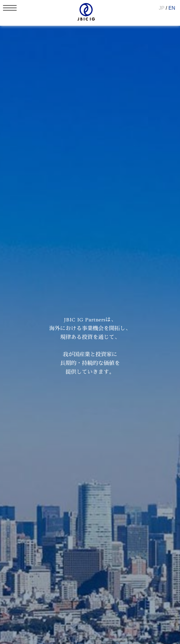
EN (172, 8)
